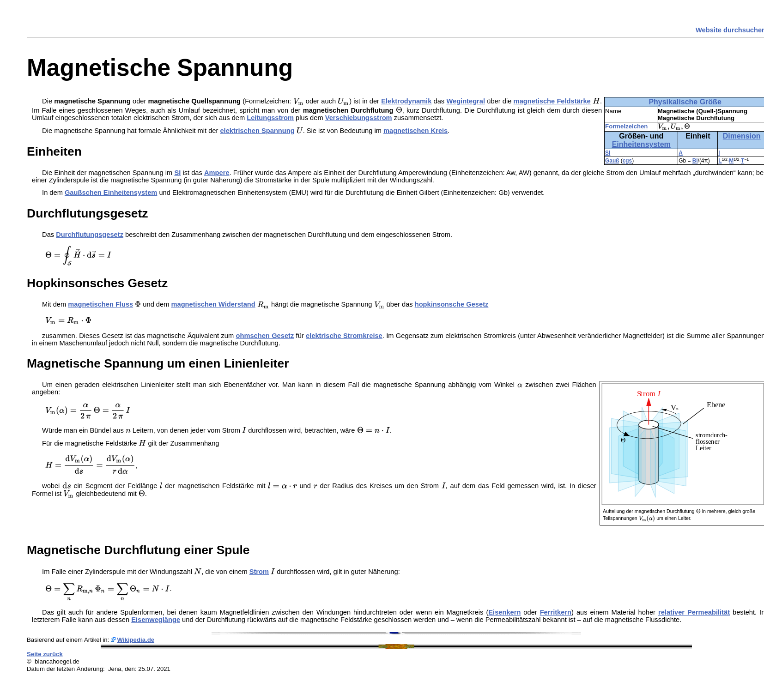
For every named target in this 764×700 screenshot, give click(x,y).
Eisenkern (504, 612)
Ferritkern (556, 612)
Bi (695, 161)
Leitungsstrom (270, 118)
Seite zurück (45, 654)
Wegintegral (466, 101)
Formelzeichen (626, 126)
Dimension (742, 136)
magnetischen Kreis (415, 131)
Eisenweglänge (156, 620)
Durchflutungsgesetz (90, 235)
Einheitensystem (641, 144)
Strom (259, 572)
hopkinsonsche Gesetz (452, 305)
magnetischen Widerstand (213, 305)
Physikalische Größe (685, 102)
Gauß (612, 161)
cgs (627, 161)
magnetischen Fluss (100, 305)
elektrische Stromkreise (344, 336)
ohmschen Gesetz (265, 336)
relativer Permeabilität (694, 612)
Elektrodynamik (406, 101)
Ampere (217, 173)
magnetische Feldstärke (552, 101)
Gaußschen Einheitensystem (111, 193)
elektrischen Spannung (257, 131)
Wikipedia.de (136, 640)
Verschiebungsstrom (359, 118)
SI (608, 153)
